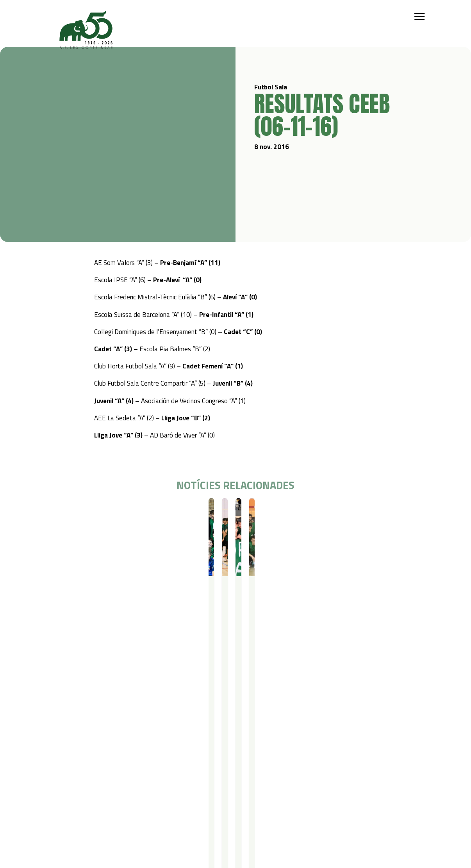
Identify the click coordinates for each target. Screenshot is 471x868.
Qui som (57, 739)
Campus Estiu (160, 749)
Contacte (59, 807)
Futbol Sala (72, 512)
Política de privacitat (114, 807)
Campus (154, 739)
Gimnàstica (98, 779)
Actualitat (277, 739)
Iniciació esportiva (106, 749)
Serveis (207, 739)
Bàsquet (95, 769)
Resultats (98, 512)
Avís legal (100, 817)
